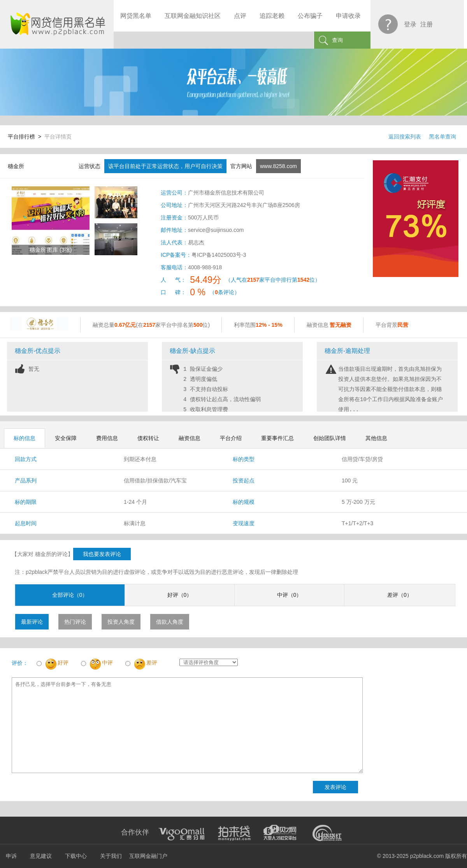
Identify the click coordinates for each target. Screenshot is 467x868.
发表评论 (335, 787)
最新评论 (32, 622)
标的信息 (25, 438)
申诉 (11, 856)
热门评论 (75, 622)
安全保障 (66, 438)
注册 (427, 24)
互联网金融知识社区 (193, 16)
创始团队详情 (330, 438)
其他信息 (376, 438)
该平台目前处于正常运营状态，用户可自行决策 (165, 166)
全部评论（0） (70, 595)
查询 (337, 40)
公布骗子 (310, 16)
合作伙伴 (135, 832)
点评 (240, 16)
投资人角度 (121, 622)
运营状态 (90, 166)
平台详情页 (58, 137)
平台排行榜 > (26, 137)
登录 (410, 24)
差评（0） (400, 595)
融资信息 (190, 438)
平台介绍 (231, 438)
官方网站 (241, 166)
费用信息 (107, 438)
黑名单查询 (442, 137)
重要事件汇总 (277, 438)
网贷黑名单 (136, 16)
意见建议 (41, 856)
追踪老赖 (272, 16)
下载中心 (76, 856)
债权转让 (148, 438)
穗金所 (16, 166)
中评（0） (290, 595)
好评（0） (180, 595)
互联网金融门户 (148, 856)
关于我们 (111, 856)
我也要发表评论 (102, 554)
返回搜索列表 (405, 137)
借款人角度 (170, 622)
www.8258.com (278, 166)
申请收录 (348, 16)
